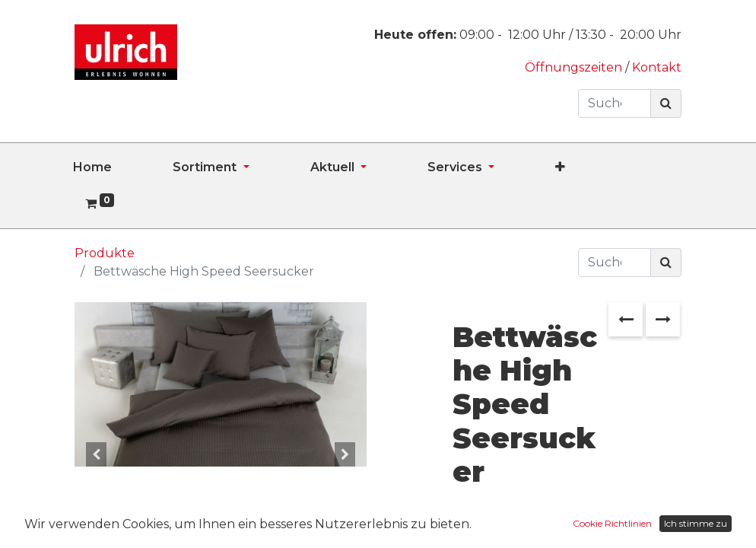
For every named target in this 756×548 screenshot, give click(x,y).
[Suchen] (666, 104)
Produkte (105, 253)
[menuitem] (123, 167)
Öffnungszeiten (575, 67)
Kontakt (657, 67)
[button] (591, 167)
